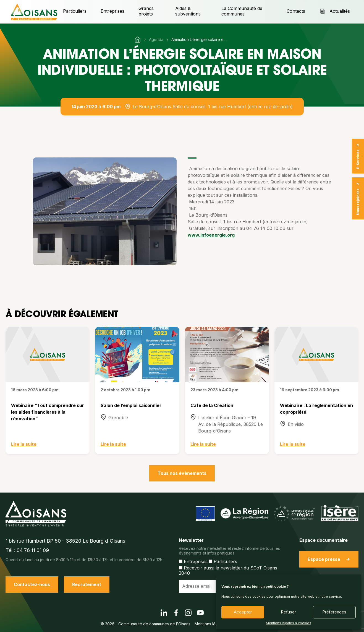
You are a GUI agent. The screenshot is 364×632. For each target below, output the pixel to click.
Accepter (243, 612)
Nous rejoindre (358, 198)
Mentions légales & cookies (289, 623)
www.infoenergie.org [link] (211, 235)
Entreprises (112, 11)
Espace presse (329, 559)
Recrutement (87, 584)
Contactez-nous (32, 584)
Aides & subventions (188, 11)
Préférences (334, 612)
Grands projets (146, 11)
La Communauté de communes (242, 11)
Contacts (296, 11)
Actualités (335, 11)
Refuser (288, 612)
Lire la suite (24, 444)
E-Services (358, 156)
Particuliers (75, 11)
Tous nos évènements (182, 473)
